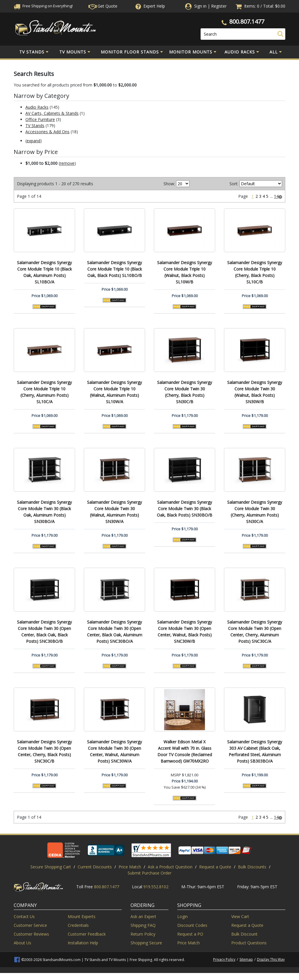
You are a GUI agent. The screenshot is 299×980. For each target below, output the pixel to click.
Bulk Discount (244, 934)
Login (182, 916)
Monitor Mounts (193, 52)
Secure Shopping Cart (51, 867)
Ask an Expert (143, 916)
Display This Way (271, 959)
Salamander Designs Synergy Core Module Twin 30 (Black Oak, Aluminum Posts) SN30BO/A (44, 512)
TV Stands (34, 52)
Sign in (200, 6)
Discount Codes (192, 925)
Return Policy (143, 934)
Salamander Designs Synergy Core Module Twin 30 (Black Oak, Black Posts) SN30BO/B (185, 509)
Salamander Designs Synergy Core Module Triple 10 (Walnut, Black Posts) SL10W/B (185, 272)
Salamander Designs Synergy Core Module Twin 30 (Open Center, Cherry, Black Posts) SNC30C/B (44, 751)
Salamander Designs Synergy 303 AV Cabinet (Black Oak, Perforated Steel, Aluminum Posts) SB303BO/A (255, 751)
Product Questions (249, 943)
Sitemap (246, 959)
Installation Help (83, 943)
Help (150, 6)
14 (276, 196)
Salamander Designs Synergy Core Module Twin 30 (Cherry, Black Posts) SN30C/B (185, 392)
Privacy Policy (224, 959)
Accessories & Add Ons (47, 132)
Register (219, 6)
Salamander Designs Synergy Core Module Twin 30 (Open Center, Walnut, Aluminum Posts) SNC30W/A (114, 751)
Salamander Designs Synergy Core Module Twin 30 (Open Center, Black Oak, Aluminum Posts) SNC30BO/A (115, 632)
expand (33, 141)
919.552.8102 (156, 887)
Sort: (234, 184)
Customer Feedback (87, 934)
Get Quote (103, 6)
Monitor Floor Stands (132, 52)
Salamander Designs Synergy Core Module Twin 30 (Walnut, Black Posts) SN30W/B (255, 392)
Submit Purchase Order (149, 873)
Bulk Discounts (252, 867)
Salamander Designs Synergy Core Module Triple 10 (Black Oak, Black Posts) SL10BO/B (114, 269)
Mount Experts (82, 916)
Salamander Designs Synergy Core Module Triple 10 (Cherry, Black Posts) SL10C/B (255, 272)
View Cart (240, 916)
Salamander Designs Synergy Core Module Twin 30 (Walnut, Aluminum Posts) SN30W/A (114, 512)
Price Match (130, 867)
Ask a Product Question (170, 867)
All (276, 52)
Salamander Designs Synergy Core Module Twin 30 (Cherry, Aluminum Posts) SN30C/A (255, 512)
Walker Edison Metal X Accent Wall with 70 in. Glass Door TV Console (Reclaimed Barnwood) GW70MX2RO (185, 751)
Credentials (78, 925)
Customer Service (30, 925)
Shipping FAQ (143, 925)
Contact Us (24, 916)
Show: (169, 184)
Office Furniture (40, 119)
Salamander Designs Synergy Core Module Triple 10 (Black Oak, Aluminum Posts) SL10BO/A (44, 272)
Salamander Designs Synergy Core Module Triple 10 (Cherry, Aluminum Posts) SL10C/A (44, 392)
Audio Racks (242, 52)
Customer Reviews (31, 934)
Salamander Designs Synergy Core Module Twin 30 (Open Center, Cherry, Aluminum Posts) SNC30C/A (255, 632)
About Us (22, 943)
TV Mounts (75, 52)
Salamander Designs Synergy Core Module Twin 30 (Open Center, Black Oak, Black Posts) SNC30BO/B (44, 632)
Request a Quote (215, 867)
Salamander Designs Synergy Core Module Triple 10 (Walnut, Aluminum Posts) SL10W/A (114, 392)
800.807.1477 (247, 21)
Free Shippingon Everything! (43, 6)
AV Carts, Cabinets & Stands (52, 113)
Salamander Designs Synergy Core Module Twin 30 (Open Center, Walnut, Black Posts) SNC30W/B (185, 632)
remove (67, 163)
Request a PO (190, 934)
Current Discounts (95, 867)
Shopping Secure (146, 943)
